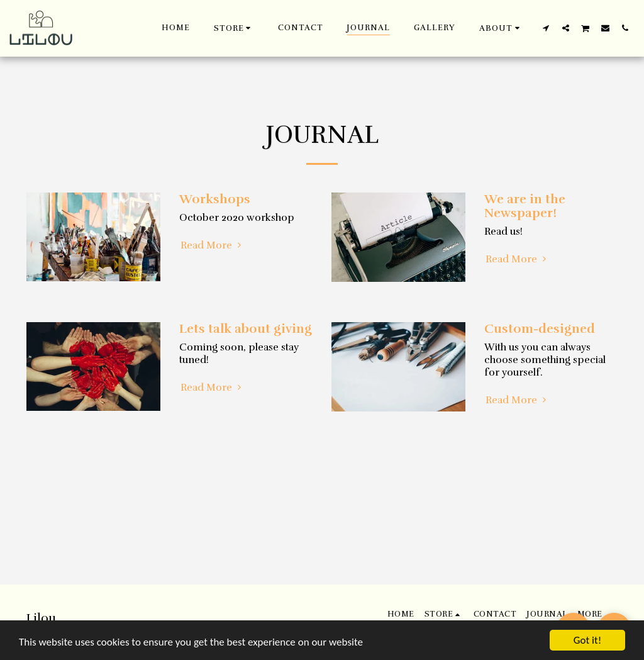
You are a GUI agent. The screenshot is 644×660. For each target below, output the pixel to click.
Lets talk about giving (246, 329)
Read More (213, 245)
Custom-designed (540, 329)
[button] (501, 28)
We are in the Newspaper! (525, 206)
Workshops (215, 199)
